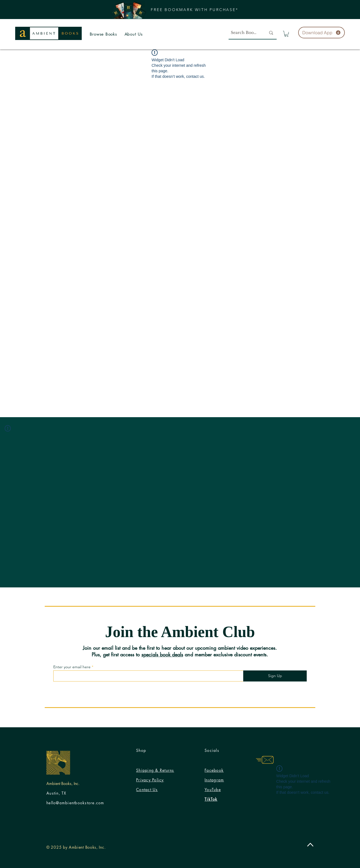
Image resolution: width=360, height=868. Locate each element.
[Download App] (321, 33)
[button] (194, 10)
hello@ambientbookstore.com (75, 803)
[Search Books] (243, 33)
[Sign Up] (275, 676)
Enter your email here (72, 667)
